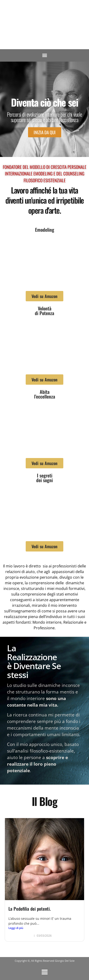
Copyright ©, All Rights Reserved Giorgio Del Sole (45, 961)
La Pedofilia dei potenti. (30, 909)
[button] (44, 55)
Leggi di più (16, 928)
